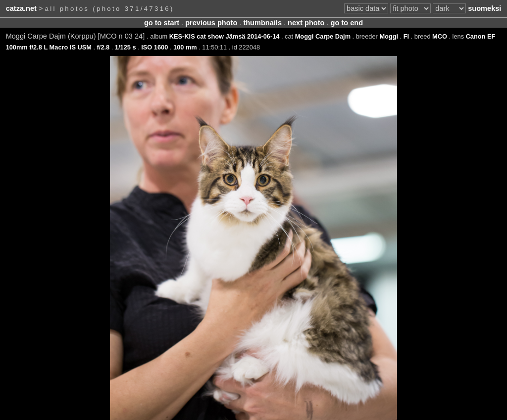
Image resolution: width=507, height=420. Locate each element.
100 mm (185, 47)
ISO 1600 (154, 47)
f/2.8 (103, 47)
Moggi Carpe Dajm (323, 36)
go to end (347, 23)
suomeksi (484, 8)
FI (406, 36)
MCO (440, 36)
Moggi (389, 36)
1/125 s (126, 47)
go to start (162, 23)
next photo (306, 23)
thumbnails (262, 23)
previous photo (211, 23)
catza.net (21, 8)
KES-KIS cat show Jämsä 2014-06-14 (225, 36)
